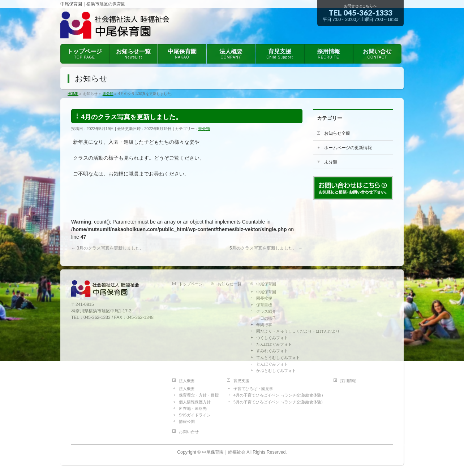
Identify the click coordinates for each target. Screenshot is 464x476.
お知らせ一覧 (229, 284)
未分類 (204, 129)
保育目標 (264, 305)
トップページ (191, 284)
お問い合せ (189, 432)
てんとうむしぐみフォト (278, 358)
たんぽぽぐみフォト (274, 344)
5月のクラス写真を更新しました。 (266, 248)
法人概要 (187, 381)
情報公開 (187, 421)
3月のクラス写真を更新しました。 (108, 248)
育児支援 (241, 381)
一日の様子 (266, 318)
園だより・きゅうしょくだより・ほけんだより (298, 331)
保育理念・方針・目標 (199, 395)
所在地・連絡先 (193, 408)
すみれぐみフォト (272, 351)
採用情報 (348, 381)
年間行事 (264, 325)
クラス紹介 (266, 311)
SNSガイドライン (195, 415)
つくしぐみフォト (272, 338)
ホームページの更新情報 (348, 148)
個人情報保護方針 (195, 402)
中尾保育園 (266, 284)
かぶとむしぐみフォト (276, 371)
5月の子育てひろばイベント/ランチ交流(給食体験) (278, 402)
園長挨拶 (264, 298)
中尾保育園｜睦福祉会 (224, 452)
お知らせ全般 (337, 133)
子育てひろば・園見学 (253, 389)
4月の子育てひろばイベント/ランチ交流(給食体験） (279, 395)
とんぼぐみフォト (272, 364)
